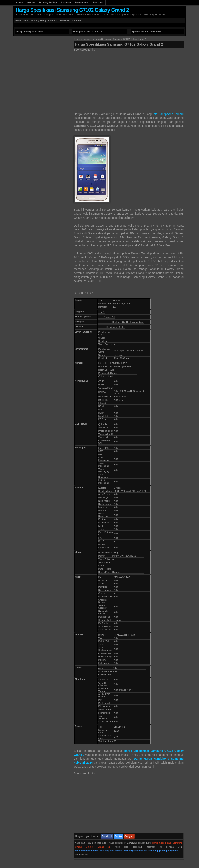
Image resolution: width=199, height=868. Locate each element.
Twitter (118, 836)
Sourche (98, 3)
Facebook (107, 836)
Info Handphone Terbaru (168, 114)
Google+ (129, 836)
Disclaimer (82, 3)
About (31, 3)
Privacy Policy (48, 3)
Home (19, 3)
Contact (66, 3)
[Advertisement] (87, 25)
